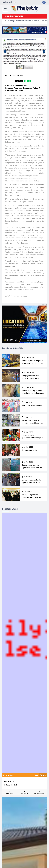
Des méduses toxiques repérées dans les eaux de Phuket (33, 465)
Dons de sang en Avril (33, 449)
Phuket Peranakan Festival (33, 404)
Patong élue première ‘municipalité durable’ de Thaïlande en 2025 (33, 495)
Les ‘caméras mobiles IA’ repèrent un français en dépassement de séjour (33, 480)
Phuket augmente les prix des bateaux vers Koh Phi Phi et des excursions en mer (33, 361)
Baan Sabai (9, 781)
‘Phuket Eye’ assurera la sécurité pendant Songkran (33, 420)
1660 (20, 75)
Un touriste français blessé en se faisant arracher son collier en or (33, 390)
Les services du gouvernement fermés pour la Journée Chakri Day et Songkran (33, 435)
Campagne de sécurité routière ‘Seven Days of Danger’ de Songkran (33, 376)
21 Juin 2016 (11, 75)
